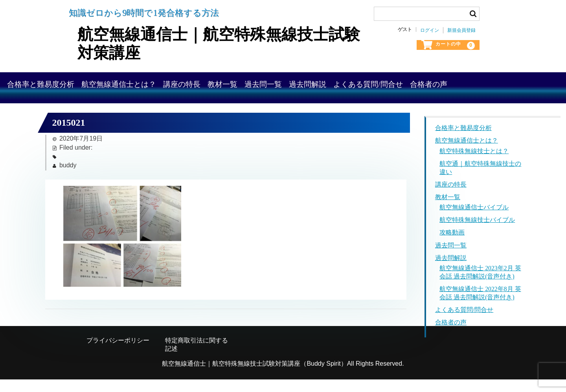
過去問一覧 (367, 82)
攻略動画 (452, 246)
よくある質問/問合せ (501, 82)
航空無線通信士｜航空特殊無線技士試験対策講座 (213, 43)
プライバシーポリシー (118, 353)
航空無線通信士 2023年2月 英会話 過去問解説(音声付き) (480, 285)
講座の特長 (255, 82)
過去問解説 (425, 82)
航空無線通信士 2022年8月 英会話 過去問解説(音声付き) (480, 306)
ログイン (430, 30)
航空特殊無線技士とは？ (474, 164)
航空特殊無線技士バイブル (477, 233)
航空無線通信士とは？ (177, 82)
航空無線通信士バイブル (474, 220)
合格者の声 (69, 105)
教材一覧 (311, 82)
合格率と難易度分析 (84, 82)
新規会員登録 (461, 30)
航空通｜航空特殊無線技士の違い (480, 180)
